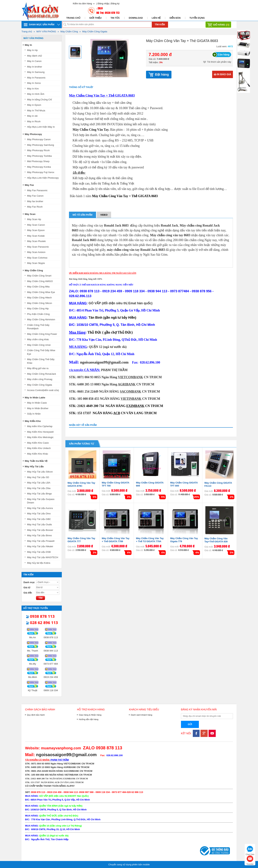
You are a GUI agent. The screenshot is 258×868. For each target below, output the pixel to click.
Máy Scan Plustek (36, 241)
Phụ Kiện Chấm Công (38, 314)
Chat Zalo (250, 850)
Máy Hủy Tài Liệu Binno (39, 535)
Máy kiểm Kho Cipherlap (40, 426)
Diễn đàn (175, 18)
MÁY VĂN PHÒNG (46, 32)
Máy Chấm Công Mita (38, 287)
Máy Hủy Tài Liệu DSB (39, 552)
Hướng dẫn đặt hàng (89, 719)
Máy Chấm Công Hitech (39, 298)
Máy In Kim (33, 89)
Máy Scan (30, 214)
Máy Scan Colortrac (37, 258)
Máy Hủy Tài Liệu (34, 466)
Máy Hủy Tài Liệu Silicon (40, 472)
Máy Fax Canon (35, 196)
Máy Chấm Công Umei (39, 345)
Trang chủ (73, 18)
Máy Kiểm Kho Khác (38, 454)
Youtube (250, 860)
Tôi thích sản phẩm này (217, 62)
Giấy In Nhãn (34, 414)
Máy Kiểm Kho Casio (38, 443)
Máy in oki (32, 116)
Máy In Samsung (36, 72)
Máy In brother (35, 67)
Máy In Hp (32, 50)
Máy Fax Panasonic (37, 190)
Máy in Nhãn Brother (38, 408)
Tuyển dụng (197, 18)
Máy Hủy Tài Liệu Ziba (39, 488)
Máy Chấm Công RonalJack (42, 374)
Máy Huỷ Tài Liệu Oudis (40, 524)
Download (136, 18)
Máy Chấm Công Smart (39, 276)
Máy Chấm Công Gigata (95, 32)
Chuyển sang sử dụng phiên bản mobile (129, 864)
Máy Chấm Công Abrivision (41, 319)
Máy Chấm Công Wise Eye (41, 292)
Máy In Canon (34, 61)
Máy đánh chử (34, 56)
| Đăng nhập (103, 4)
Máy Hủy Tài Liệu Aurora (40, 508)
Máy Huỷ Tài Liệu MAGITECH (43, 557)
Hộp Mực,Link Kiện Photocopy (43, 178)
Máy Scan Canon (36, 225)
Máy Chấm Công (69, 32)
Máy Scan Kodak (36, 236)
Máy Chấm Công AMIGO (40, 281)
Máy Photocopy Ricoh (38, 150)
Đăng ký (115, 4)
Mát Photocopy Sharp (38, 161)
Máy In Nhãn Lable (35, 398)
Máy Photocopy (33, 134)
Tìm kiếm (160, 25)
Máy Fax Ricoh (35, 207)
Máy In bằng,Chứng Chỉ (39, 100)
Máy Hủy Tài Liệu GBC (39, 519)
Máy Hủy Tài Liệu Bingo (39, 494)
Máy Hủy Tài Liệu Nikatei (40, 546)
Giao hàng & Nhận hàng (90, 715)
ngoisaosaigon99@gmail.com (104, 362)
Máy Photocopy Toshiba (39, 156)
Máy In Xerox (34, 83)
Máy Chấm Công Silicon (40, 303)
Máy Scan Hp (34, 219)
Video (104, 215)
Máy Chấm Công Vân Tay (91, 130)
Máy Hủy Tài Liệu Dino (39, 514)
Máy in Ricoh (34, 121)
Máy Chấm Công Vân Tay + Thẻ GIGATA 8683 (102, 96)
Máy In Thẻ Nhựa (36, 110)
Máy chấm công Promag (40, 379)
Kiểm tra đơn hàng (82, 4)
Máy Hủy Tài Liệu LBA (39, 483)
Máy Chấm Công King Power (42, 334)
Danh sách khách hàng (142, 715)
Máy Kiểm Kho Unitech (39, 448)
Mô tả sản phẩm (83, 215)
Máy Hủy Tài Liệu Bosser (40, 530)
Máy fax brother (35, 201)
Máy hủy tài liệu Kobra (39, 563)
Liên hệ (156, 18)
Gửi (190, 724)
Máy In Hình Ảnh (36, 94)
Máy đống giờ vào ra (38, 368)
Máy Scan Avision (36, 252)
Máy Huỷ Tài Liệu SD (38, 477)
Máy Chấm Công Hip (38, 309)
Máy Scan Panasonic (38, 247)
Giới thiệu (95, 18)
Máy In (28, 45)
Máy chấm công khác (38, 339)
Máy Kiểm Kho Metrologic (40, 437)
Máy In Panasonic (36, 78)
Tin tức (115, 18)
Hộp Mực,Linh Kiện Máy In (41, 127)
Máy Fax (29, 185)
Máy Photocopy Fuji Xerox (41, 172)
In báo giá (223, 74)
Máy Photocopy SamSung (40, 145)
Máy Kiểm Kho (33, 421)
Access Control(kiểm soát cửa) (43, 390)
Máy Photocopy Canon (39, 139)
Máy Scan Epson (36, 230)
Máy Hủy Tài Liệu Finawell (41, 541)
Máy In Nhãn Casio (37, 403)
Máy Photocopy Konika (39, 167)
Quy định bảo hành (36, 715)
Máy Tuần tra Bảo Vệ (36, 461)
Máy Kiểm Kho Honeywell (40, 432)
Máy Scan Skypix (36, 263)
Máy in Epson (34, 105)
